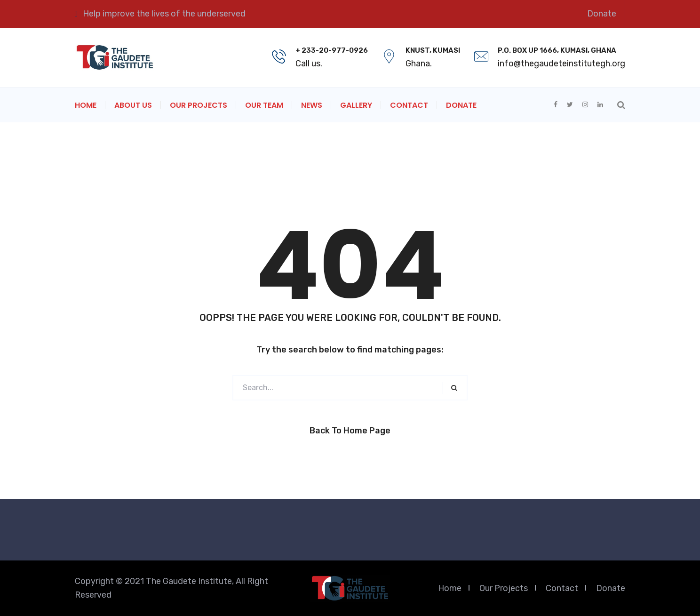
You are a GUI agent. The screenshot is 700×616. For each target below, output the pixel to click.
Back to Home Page (350, 431)
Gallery (356, 105)
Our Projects (199, 105)
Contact (409, 105)
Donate (602, 14)
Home (86, 105)
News (312, 105)
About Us (133, 105)
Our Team (264, 105)
